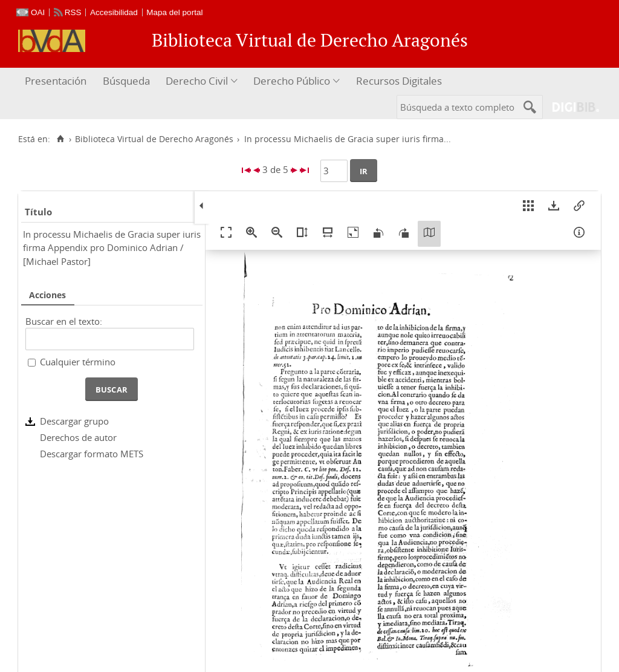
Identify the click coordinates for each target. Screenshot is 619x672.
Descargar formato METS (92, 454)
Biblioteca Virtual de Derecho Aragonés (154, 139)
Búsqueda (126, 81)
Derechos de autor (78, 437)
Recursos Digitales (399, 81)
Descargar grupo (74, 421)
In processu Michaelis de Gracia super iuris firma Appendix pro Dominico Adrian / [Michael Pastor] (112, 248)
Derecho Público (292, 81)
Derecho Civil (197, 81)
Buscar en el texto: (64, 321)
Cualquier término (78, 362)
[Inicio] (60, 139)
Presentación (56, 81)
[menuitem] (57, 81)
